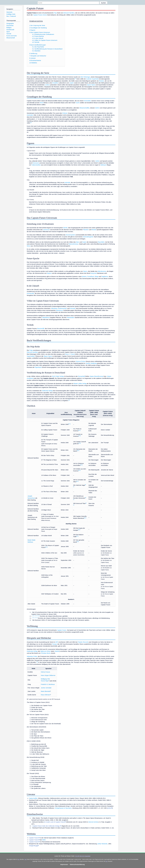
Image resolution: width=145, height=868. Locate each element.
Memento (70, 822)
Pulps (31, 350)
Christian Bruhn (46, 653)
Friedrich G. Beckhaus (48, 684)
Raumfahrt (101, 242)
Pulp (55, 13)
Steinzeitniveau (73, 244)
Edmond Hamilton (69, 13)
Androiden (30, 115)
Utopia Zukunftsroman (96, 376)
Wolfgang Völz (45, 679)
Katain (84, 242)
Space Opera (91, 85)
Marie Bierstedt (46, 691)
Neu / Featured (11, 16)
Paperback (38, 367)
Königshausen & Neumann (63, 808)
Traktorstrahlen (36, 165)
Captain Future (62, 630)
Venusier (73, 308)
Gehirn (97, 108)
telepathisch (46, 317)
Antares (84, 276)
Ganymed (94, 273)
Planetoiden (71, 317)
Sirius (29, 246)
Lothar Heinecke (102, 844)
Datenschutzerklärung (77, 864)
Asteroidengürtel (88, 237)
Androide (67, 182)
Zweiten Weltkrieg (91, 363)
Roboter (101, 81)
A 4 (46, 547)
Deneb (65, 228)
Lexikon (47, 85)
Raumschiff (41, 328)
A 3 (80, 436)
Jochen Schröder (46, 688)
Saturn (85, 271)
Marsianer (54, 308)
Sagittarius (105, 276)
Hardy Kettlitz (33, 798)
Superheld (95, 79)
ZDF (57, 642)
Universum (46, 230)
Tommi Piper (45, 681)
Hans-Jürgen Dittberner (48, 675)
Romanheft (81, 376)
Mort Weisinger (85, 77)
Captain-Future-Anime (40, 15)
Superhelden (31, 356)
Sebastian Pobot (32, 656)
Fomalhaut (91, 276)
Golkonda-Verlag (47, 391)
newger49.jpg (33, 846)
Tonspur (55, 644)
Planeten (86, 230)
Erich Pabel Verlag (58, 376)
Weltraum (104, 165)
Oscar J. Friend (70, 354)
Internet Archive (93, 822)
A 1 (69, 424)
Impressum (64, 864)
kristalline (55, 83)
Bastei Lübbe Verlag (80, 383)
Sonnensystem (70, 235)
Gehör (97, 161)
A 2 (79, 430)
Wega (96, 276)
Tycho (78, 103)
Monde (94, 230)
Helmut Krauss (45, 672)
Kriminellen (87, 101)
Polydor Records (83, 642)
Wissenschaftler (85, 108)
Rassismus (59, 310)
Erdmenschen (63, 308)
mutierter (89, 79)
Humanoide (30, 293)
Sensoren (36, 163)
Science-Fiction (81, 361)
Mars (78, 242)
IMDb (44, 840)
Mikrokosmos (102, 271)
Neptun (49, 273)
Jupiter (72, 83)
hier (18, 859)
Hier (26, 859)
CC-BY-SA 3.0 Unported (83, 856)
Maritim (57, 651)
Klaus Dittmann (46, 695)
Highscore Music (45, 651)
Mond (42, 103)
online (109, 808)
